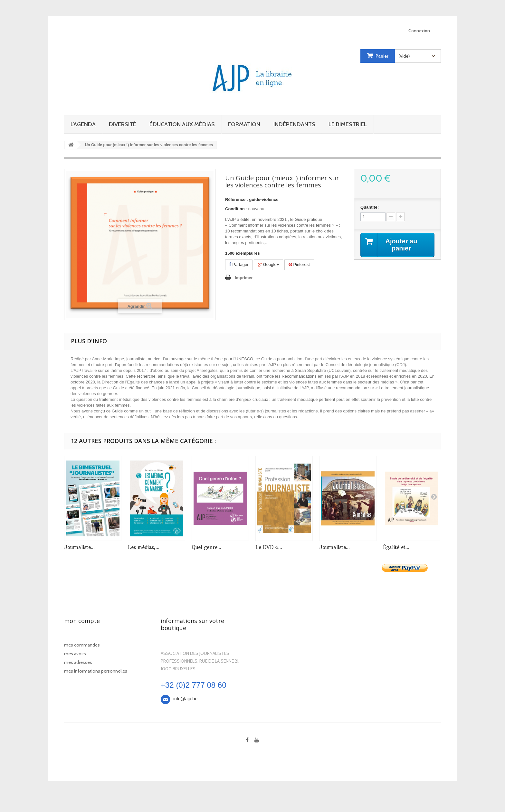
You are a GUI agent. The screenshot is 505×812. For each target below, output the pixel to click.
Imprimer (244, 278)
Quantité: (370, 207)
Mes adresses (78, 662)
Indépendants (294, 124)
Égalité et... (396, 547)
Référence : (237, 199)
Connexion (419, 31)
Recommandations (299, 376)
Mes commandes (82, 645)
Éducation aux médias (182, 124)
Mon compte (82, 621)
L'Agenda (83, 124)
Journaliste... (79, 547)
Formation (244, 124)
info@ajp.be (185, 699)
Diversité (123, 124)
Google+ (268, 264)
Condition (235, 209)
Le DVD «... (269, 547)
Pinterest (299, 264)
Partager (239, 264)
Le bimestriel (348, 124)
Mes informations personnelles (96, 671)
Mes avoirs (75, 654)
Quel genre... (206, 547)
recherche (146, 376)
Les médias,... (144, 547)
